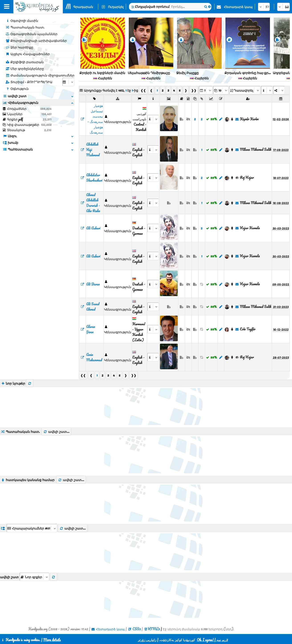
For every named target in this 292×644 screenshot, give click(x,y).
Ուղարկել (116, 7)
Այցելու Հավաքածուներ (28, 54)
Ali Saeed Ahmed (93, 307)
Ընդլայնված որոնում (152, 6)
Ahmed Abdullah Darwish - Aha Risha (93, 203)
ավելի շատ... (56, 431)
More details (52, 640)
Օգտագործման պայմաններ (32, 34)
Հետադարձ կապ (238, 7)
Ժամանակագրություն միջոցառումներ (40, 75)
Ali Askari (93, 228)
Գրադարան (83, 7)
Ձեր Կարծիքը (19, 47)
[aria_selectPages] (206, 90)
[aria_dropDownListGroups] (32, 528)
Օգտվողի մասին (22, 20)
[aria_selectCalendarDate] (68, 82)
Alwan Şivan (91, 329)
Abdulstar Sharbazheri (94, 178)
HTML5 (154, 629)
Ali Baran (93, 284)
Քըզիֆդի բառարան (25, 62)
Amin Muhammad (94, 357)
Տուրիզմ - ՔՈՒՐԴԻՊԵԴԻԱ (29, 82)
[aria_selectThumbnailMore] (34, 577)
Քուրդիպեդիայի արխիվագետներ (36, 40)
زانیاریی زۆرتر (147, 640)
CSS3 (137, 629)
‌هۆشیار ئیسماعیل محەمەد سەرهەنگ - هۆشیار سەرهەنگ (95, 119)
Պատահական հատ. (25, 27)
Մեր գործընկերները (25, 68)
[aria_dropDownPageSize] (221, 90)
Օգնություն (17, 88)
